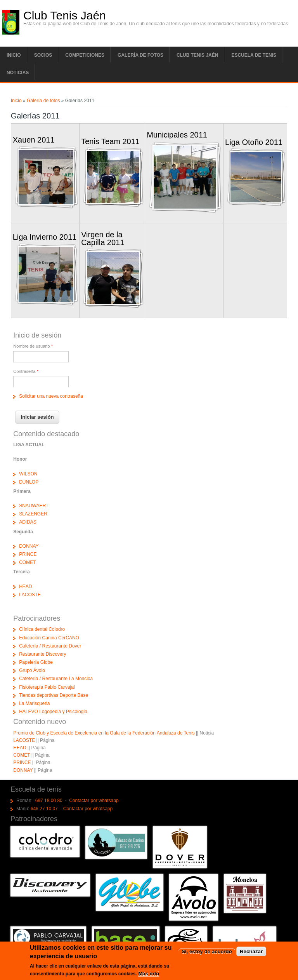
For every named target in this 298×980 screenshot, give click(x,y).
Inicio (14, 55)
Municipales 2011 (177, 135)
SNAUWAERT (34, 506)
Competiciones (85, 55)
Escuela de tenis (254, 55)
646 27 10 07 (44, 809)
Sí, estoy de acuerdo (207, 953)
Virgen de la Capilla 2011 (103, 238)
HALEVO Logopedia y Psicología (53, 712)
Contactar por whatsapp (94, 801)
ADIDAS (28, 522)
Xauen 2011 (34, 140)
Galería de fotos (140, 55)
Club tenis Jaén (197, 55)
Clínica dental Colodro (42, 629)
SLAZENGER (33, 514)
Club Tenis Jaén (65, 16)
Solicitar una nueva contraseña (51, 396)
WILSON (28, 474)
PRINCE (28, 554)
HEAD (25, 587)
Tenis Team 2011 (110, 141)
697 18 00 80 (49, 801)
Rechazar (251, 953)
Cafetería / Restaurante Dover (50, 646)
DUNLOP (29, 482)
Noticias (18, 73)
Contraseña (26, 371)
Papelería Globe (36, 662)
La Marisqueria (34, 703)
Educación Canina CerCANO (49, 638)
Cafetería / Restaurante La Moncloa (56, 679)
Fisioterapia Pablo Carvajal (47, 687)
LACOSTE (30, 595)
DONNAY (29, 546)
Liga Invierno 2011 (45, 237)
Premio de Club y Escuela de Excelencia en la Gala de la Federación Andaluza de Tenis (104, 733)
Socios (43, 55)
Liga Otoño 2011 (254, 142)
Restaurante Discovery (42, 654)
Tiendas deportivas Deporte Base (54, 695)
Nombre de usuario (33, 346)
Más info (149, 975)
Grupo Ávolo (32, 670)
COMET (27, 562)
